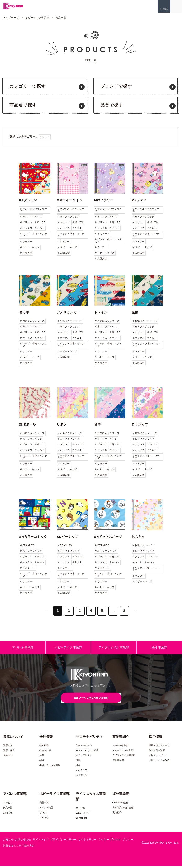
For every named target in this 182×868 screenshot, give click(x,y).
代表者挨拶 (45, 752)
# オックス (26, 228)
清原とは (8, 747)
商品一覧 (8, 809)
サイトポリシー (88, 841)
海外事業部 (118, 762)
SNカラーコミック (33, 537)
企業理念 (8, 757)
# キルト (45, 137)
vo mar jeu (81, 820)
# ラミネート (102, 234)
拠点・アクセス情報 (50, 767)
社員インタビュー (158, 757)
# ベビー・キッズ (30, 247)
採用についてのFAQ (159, 762)
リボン (62, 424)
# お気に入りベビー (144, 545)
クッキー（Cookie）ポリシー (116, 841)
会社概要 (44, 747)
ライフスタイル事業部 (124, 757)
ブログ (43, 814)
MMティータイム (69, 200)
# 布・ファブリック (31, 217)
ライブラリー (83, 777)
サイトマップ (41, 841)
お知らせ (8, 814)
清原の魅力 (9, 752)
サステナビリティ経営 (87, 752)
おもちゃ (138, 537)
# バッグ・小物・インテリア (34, 235)
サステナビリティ (89, 738)
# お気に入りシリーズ (32, 321)
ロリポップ (140, 424)
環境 (78, 762)
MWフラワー (104, 200)
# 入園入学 (26, 253)
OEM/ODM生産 (120, 804)
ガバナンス (82, 772)
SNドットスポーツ (108, 537)
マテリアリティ (84, 757)
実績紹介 (117, 814)
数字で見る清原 (157, 752)
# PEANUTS (27, 545)
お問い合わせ (23, 841)
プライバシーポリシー (64, 841)
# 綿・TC (40, 222)
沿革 (42, 757)
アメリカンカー (68, 312)
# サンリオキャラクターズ (34, 210)
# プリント (26, 222)
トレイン (101, 312)
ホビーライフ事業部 (37, 18)
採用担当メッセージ (159, 747)
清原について (13, 738)
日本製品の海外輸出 (123, 809)
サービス (8, 804)
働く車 (24, 312)
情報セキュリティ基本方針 (19, 847)
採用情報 (155, 738)
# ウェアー (26, 242)
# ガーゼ (137, 562)
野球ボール (28, 424)
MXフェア (139, 200)
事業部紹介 (121, 738)
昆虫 (135, 312)
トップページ (11, 18)
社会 (78, 767)
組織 (42, 762)
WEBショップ (83, 815)
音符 (98, 424)
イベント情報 (46, 809)
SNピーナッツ (67, 537)
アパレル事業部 (120, 747)
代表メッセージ (84, 747)
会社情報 (46, 738)
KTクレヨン (28, 200)
